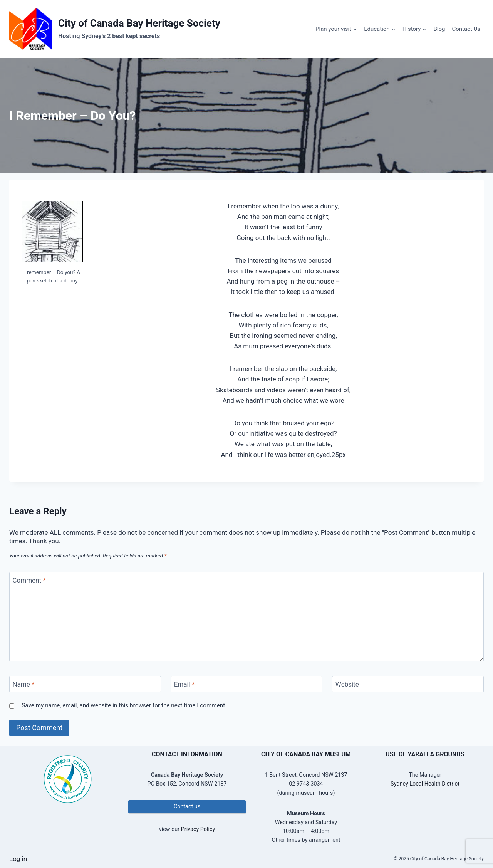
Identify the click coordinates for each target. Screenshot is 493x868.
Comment (29, 580)
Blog (439, 29)
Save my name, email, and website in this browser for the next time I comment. (124, 705)
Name (24, 684)
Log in (18, 859)
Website (347, 684)
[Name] (85, 684)
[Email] (246, 684)
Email (184, 684)
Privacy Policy (198, 829)
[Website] (408, 684)
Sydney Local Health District (425, 784)
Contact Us (466, 29)
